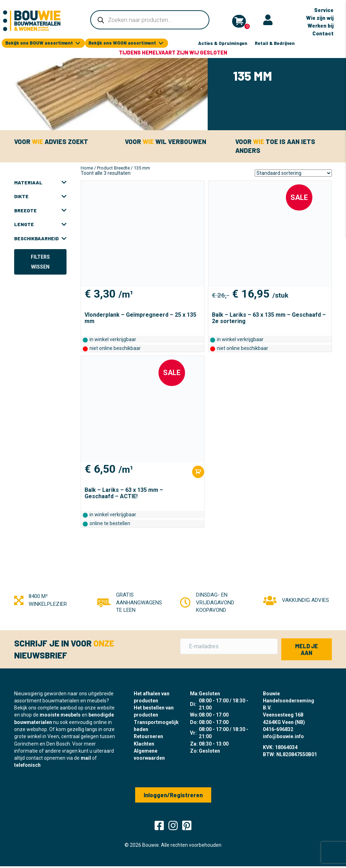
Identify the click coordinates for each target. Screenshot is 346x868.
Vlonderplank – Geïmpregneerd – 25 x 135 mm (140, 318)
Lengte (40, 224)
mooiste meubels (60, 715)
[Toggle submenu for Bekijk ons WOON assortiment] (161, 43)
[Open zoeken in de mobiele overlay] (150, 20)
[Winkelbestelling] (293, 173)
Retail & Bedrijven (275, 43)
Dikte (40, 196)
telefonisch (27, 765)
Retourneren (148, 736)
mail (86, 758)
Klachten (144, 744)
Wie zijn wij (320, 18)
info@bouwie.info (283, 736)
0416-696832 (278, 729)
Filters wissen (40, 262)
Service (324, 10)
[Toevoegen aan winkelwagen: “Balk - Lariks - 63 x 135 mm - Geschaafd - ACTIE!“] (198, 472)
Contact (323, 33)
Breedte (40, 211)
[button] (307, 649)
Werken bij (321, 25)
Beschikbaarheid (40, 238)
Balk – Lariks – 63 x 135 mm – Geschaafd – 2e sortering (269, 318)
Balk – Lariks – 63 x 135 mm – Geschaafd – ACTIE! (124, 493)
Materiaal (40, 183)
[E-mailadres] (229, 646)
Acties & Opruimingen (223, 43)
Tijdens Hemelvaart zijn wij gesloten (173, 52)
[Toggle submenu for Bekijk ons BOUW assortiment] (78, 43)
